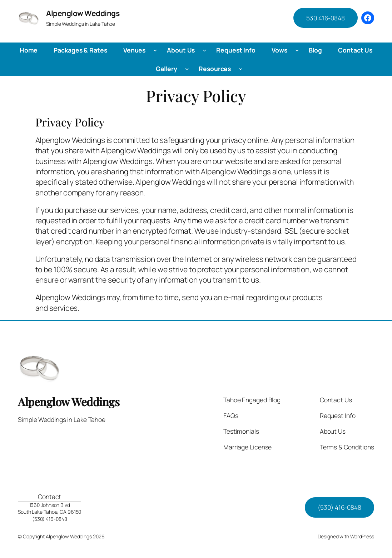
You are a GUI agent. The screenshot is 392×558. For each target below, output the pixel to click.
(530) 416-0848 (339, 507)
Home (29, 50)
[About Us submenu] (205, 50)
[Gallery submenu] (187, 69)
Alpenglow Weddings (83, 13)
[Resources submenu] (241, 69)
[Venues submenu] (155, 50)
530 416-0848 (326, 18)
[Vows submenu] (297, 50)
